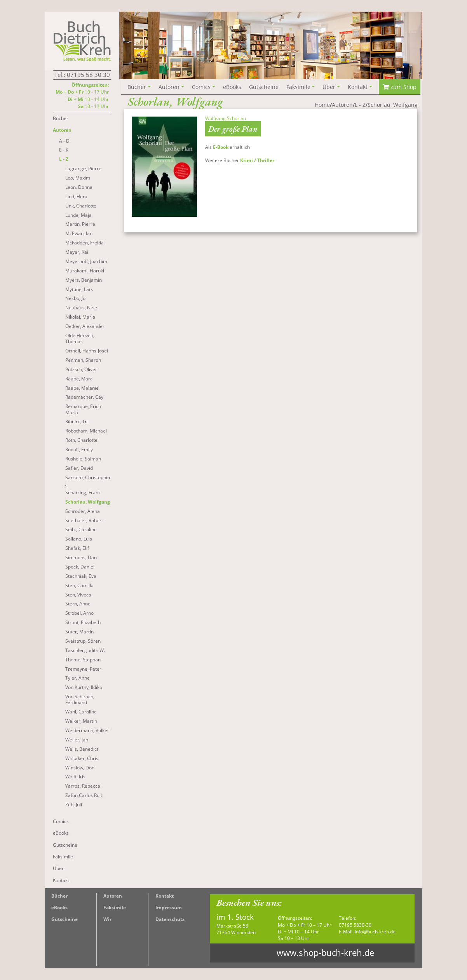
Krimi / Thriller (257, 160)
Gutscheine (64, 919)
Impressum (169, 908)
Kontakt (165, 896)
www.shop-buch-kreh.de (325, 953)
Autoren (113, 896)
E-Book (221, 147)
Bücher (59, 896)
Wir (107, 919)
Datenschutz (170, 919)
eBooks (59, 908)
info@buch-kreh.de (375, 932)
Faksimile (115, 908)
